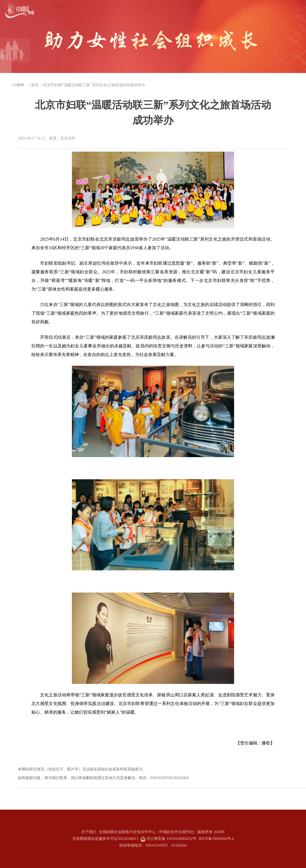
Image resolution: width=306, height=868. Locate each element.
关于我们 (89, 832)
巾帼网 (18, 85)
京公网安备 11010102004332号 (172, 839)
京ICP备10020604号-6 (216, 839)
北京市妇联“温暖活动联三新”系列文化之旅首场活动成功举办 (94, 85)
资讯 (35, 85)
